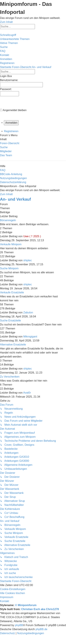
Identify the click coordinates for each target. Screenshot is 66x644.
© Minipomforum (26, 605)
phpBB (19, 625)
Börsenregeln (8, 220)
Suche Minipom (9, 268)
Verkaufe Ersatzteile (12, 292)
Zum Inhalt (6, 22)
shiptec (28, 260)
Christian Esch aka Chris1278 (40, 609)
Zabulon (28, 312)
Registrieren (11, 131)
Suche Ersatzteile (10, 320)
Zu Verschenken (10, 377)
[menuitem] (15, 39)
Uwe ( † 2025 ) (32, 236)
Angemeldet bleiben (15, 110)
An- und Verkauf (15, 199)
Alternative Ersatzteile (13, 345)
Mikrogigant (30, 337)
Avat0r (27, 393)
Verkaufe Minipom (11, 244)
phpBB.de (41, 629)
